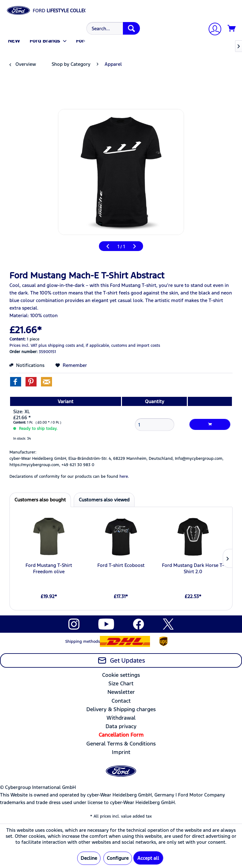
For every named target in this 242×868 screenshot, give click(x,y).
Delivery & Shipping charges (121, 709)
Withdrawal (121, 718)
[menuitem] (112, 28)
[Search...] (113, 28)
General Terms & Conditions (121, 744)
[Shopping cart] (232, 29)
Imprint (121, 752)
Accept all (148, 858)
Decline (89, 858)
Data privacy (121, 726)
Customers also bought (40, 500)
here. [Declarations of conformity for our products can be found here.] (124, 477)
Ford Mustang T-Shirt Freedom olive (49, 568)
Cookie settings (121, 675)
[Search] (131, 28)
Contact (121, 701)
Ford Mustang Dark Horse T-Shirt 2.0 (193, 568)
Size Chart (121, 683)
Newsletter (121, 692)
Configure (118, 858)
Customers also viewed (104, 500)
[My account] (212, 30)
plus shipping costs (57, 345)
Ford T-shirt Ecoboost (121, 565)
